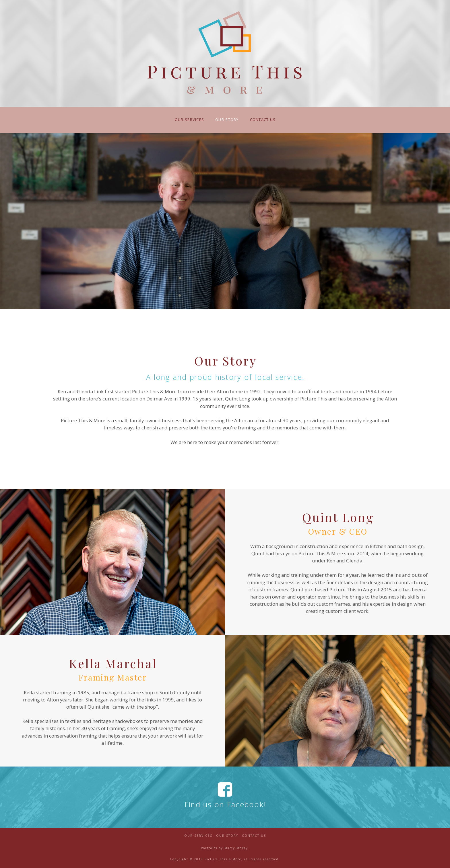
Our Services (198, 836)
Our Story (227, 836)
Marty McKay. (237, 848)
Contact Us (254, 836)
